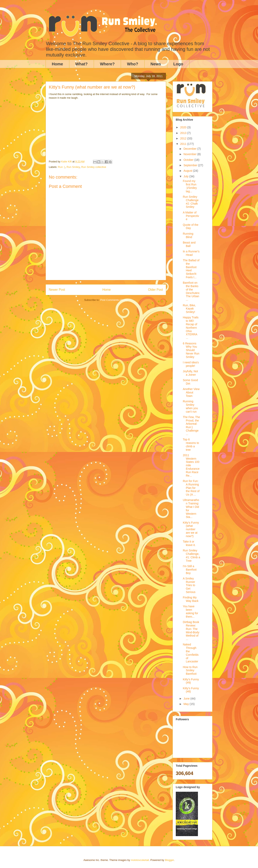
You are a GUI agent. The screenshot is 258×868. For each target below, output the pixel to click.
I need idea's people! (191, 364)
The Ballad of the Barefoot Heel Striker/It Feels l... (191, 269)
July (186, 176)
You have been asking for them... (190, 611)
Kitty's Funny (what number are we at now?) (191, 529)
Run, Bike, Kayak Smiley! (189, 309)
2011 (184, 144)
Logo (178, 64)
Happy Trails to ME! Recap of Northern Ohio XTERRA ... (191, 328)
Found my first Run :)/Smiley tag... (190, 186)
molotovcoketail (140, 860)
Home (57, 64)
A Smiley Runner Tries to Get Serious (189, 585)
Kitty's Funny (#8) (191, 690)
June (187, 699)
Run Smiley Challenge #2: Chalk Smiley (191, 202)
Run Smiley (73, 167)
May (186, 704)
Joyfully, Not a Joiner (190, 373)
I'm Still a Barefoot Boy (190, 570)
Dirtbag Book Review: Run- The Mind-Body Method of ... (191, 631)
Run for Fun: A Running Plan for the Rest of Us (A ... (191, 488)
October (189, 160)
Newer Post (57, 290)
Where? (107, 64)
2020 (184, 127)
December (190, 149)
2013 (184, 133)
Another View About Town (191, 392)
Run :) (62, 167)
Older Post (155, 290)
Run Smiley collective (94, 167)
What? (82, 64)
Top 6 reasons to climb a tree (191, 444)
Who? (133, 64)
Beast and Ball (189, 244)
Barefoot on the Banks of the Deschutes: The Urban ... (191, 291)
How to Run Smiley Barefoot (190, 670)
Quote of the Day (191, 226)
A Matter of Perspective (191, 216)
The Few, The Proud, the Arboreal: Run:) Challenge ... (191, 426)
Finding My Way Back (191, 599)
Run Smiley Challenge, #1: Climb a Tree (191, 555)
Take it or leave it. (189, 543)
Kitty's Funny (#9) (191, 681)
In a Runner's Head (191, 253)
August (188, 171)
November (190, 154)
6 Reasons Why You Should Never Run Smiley (191, 350)
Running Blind (188, 235)
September (191, 165)
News (156, 64)
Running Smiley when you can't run (190, 406)
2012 (184, 138)
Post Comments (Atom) (114, 300)
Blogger (169, 860)
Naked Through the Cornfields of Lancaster (191, 653)
